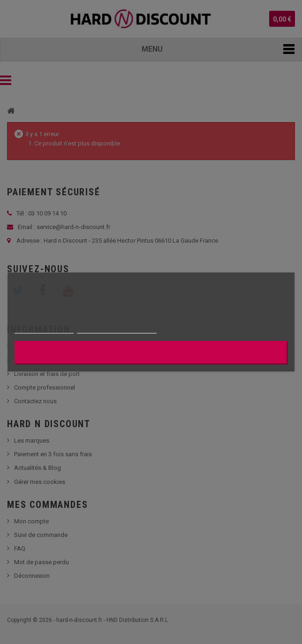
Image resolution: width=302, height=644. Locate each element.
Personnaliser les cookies (117, 329)
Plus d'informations (44, 329)
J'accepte (151, 353)
